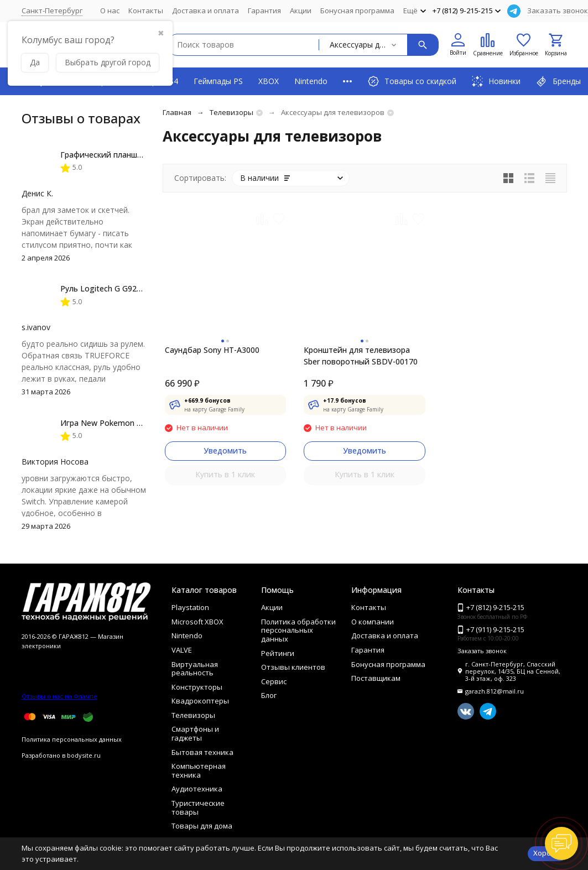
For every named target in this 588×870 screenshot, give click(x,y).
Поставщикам (376, 678)
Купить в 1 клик (225, 474)
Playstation (190, 607)
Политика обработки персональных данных (298, 630)
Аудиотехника (197, 789)
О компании (373, 622)
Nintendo (311, 81)
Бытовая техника (202, 752)
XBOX (269, 81)
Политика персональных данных (72, 739)
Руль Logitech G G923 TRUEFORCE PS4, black (144, 288)
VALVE (182, 650)
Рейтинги (278, 653)
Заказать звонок (558, 11)
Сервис (274, 681)
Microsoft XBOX (197, 622)
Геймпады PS (218, 81)
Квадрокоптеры (200, 701)
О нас (110, 11)
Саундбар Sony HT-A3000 (212, 350)
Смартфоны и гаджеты (195, 733)
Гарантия (264, 11)
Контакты (146, 11)
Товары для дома (202, 826)
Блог (269, 695)
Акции (301, 11)
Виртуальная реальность (195, 669)
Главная (177, 112)
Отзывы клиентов (293, 667)
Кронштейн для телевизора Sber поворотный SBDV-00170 (361, 356)
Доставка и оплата (205, 11)
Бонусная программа (357, 11)
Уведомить (225, 450)
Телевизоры (231, 112)
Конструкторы (197, 687)
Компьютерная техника (199, 770)
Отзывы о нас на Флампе (59, 696)
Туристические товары (198, 808)
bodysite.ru (84, 755)
